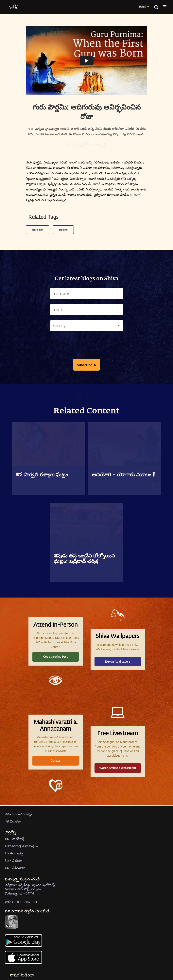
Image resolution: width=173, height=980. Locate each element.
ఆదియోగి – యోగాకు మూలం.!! (124, 475)
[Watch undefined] (87, 61)
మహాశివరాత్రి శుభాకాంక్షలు (21, 846)
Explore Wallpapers (118, 661)
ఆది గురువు (38, 230)
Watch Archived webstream (118, 768)
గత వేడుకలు (13, 821)
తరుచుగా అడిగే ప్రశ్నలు (19, 814)
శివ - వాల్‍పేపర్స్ (15, 839)
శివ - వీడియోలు (15, 868)
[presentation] (87, 346)
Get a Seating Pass (55, 657)
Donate (55, 760)
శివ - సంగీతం (13, 860)
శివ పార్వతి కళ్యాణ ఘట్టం (42, 475)
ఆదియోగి (63, 230)
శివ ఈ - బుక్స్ (14, 853)
